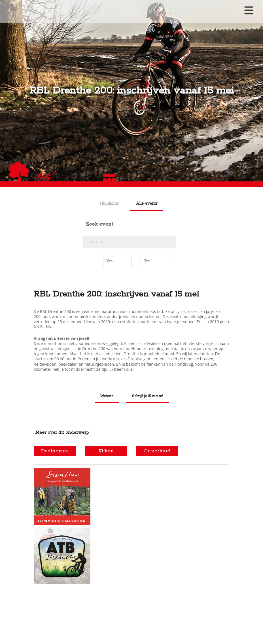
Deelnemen (55, 451)
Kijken (106, 451)
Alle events (147, 204)
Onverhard (157, 451)
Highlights (109, 204)
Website (107, 396)
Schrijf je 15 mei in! (148, 396)
